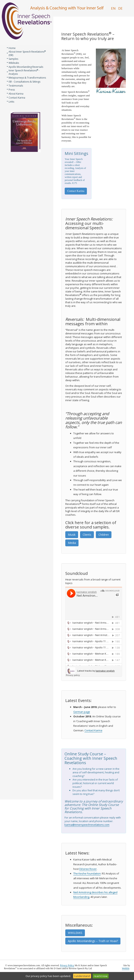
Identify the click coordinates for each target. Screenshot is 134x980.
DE (120, 8)
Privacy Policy (67, 965)
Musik (72, 535)
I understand (82, 976)
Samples (13, 59)
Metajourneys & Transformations (27, 78)
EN (113, 8)
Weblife (126, 968)
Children (104, 535)
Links (11, 102)
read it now (101, 976)
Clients (87, 535)
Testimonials (16, 86)
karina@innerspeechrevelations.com (87, 825)
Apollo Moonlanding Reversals (26, 67)
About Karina (16, 94)
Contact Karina (17, 98)
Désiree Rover (88, 869)
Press (12, 90)
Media (72, 543)
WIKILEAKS (75, 933)
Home (12, 48)
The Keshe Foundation (87, 873)
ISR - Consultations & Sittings (24, 82)
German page (82, 712)
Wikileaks (14, 63)
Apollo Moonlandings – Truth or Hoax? (93, 941)
